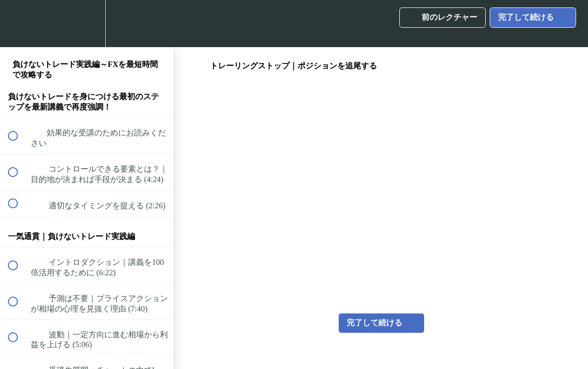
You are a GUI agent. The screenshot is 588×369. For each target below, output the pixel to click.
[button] (18, 24)
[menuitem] (87, 24)
